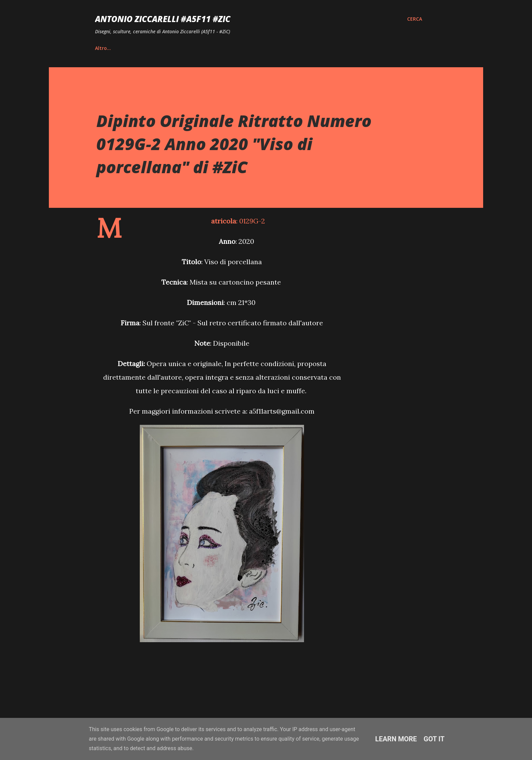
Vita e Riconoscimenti (168, 48)
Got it (434, 739)
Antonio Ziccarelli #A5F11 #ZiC (163, 19)
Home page (109, 48)
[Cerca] (415, 19)
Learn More (396, 739)
